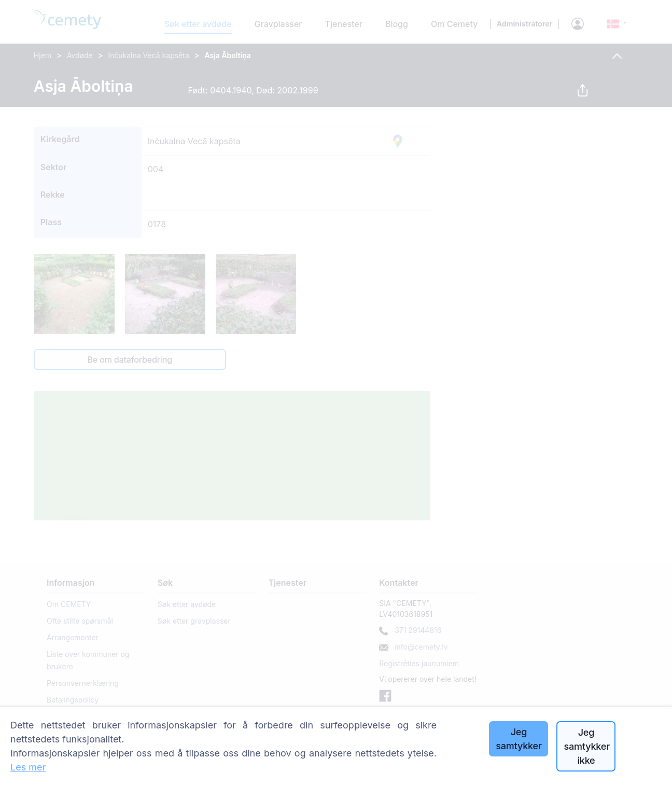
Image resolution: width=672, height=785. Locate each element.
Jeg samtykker (519, 739)
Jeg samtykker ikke (586, 746)
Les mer (28, 767)
